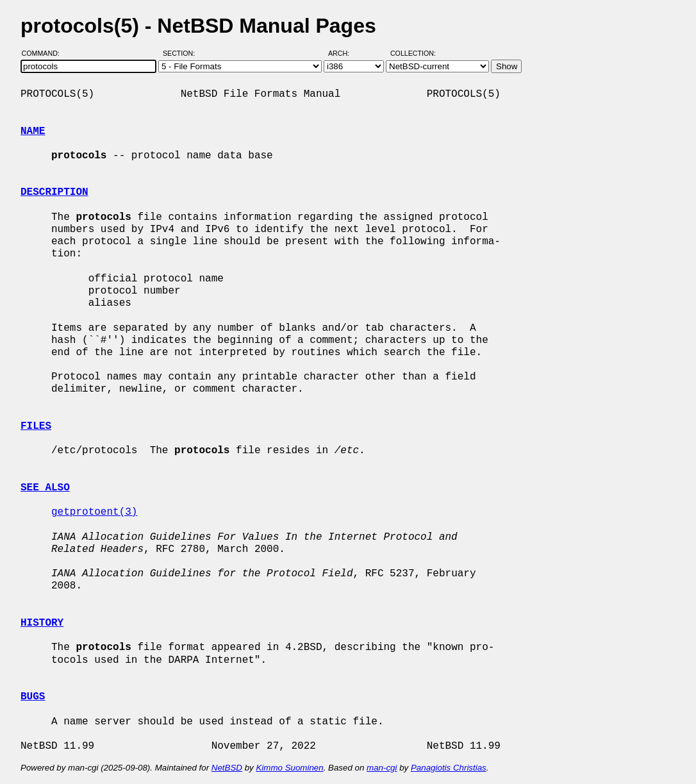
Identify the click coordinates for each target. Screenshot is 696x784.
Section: (182, 53)
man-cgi (382, 768)
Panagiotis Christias (449, 768)
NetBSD (227, 768)
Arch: (344, 53)
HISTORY (42, 623)
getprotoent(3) (94, 512)
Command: (45, 53)
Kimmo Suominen (289, 768)
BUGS (33, 697)
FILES (36, 426)
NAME (33, 131)
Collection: (413, 53)
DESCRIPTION (54, 192)
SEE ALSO (45, 488)
